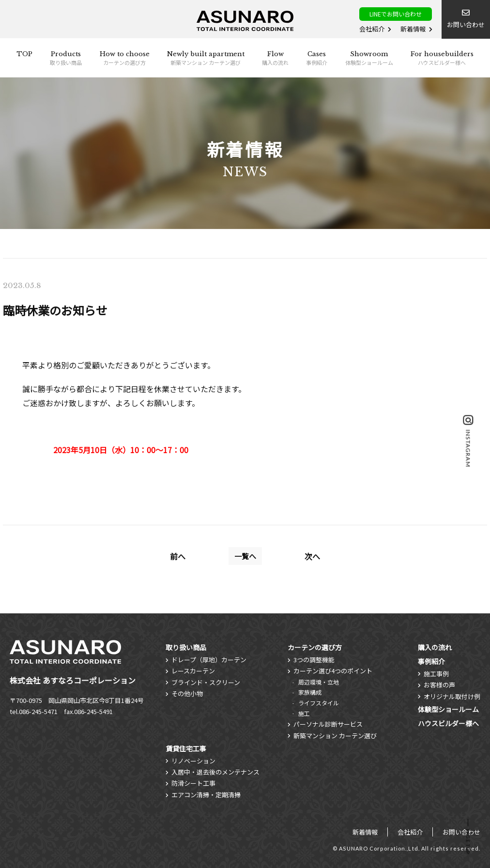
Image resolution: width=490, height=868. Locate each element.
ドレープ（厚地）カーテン (209, 660)
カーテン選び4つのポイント (333, 671)
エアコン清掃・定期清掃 (206, 795)
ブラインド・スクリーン (206, 682)
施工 (304, 713)
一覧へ (245, 556)
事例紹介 (431, 661)
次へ (312, 556)
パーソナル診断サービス (328, 724)
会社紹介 (372, 29)
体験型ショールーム (448, 709)
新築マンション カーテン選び (335, 736)
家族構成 (310, 692)
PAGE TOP (468, 842)
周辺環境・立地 (319, 682)
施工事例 (436, 674)
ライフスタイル (319, 703)
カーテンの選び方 (315, 647)
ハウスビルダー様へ (448, 723)
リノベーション (193, 761)
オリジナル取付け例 (452, 696)
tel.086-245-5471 (34, 711)
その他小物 (187, 693)
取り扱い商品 (186, 647)
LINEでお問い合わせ (396, 14)
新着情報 (413, 29)
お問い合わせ (461, 832)
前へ (178, 556)
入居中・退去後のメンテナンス (215, 772)
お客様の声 (439, 685)
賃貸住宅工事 (186, 748)
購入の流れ (435, 647)
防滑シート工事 (193, 783)
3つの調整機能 (314, 660)
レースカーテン (193, 671)
